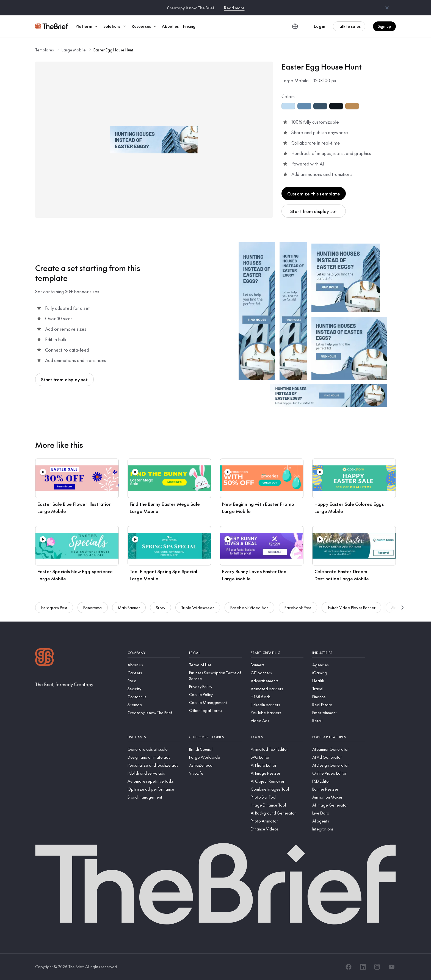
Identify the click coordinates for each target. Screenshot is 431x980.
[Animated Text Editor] (277, 749)
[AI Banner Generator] (339, 749)
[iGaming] (339, 673)
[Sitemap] (154, 705)
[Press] (154, 681)
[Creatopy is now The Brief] (154, 713)
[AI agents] (339, 821)
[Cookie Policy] (215, 695)
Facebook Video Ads (249, 610)
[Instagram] (377, 967)
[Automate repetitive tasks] (154, 781)
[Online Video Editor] (339, 773)
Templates (45, 50)
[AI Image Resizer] (277, 773)
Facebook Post (298, 610)
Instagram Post (54, 610)
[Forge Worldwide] (215, 757)
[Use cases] (154, 737)
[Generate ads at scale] (154, 749)
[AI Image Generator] (339, 805)
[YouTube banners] (277, 713)
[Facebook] (349, 967)
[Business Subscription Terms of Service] (215, 676)
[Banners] (277, 665)
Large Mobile (74, 50)
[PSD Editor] (339, 781)
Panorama (92, 610)
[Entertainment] (339, 713)
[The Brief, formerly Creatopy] (64, 684)
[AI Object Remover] (277, 781)
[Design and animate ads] (154, 757)
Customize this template (314, 194)
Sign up (384, 26)
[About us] (154, 665)
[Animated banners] (277, 689)
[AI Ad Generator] (339, 757)
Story (161, 610)
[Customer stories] (215, 737)
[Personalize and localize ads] (154, 765)
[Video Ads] (277, 721)
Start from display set (314, 211)
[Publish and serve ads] (154, 773)
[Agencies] (339, 665)
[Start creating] (277, 653)
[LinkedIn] (363, 967)
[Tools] (277, 737)
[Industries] (339, 653)
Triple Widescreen (198, 610)
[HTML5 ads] (277, 697)
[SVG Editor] (277, 757)
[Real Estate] (339, 705)
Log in (320, 26)
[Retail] (339, 721)
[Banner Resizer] (339, 789)
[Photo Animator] (277, 821)
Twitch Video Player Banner (351, 610)
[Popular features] (339, 737)
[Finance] (339, 697)
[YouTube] (391, 967)
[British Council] (215, 749)
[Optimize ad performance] (154, 789)
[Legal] (215, 653)
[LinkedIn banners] (277, 705)
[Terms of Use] (215, 665)
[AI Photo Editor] (277, 765)
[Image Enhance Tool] (277, 805)
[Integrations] (339, 829)
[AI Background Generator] (277, 813)
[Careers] (154, 673)
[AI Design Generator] (339, 765)
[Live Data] (339, 813)
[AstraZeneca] (215, 765)
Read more (234, 8)
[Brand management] (154, 797)
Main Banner (129, 610)
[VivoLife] (215, 773)
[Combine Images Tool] (277, 789)
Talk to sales (349, 26)
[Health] (339, 681)
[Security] (154, 689)
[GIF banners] (277, 673)
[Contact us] (154, 697)
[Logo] (45, 658)
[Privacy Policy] (215, 687)
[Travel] (339, 689)
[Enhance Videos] (277, 829)
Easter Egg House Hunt (113, 50)
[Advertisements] (277, 681)
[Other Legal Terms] (215, 710)
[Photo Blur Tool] (277, 797)
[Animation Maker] (339, 797)
